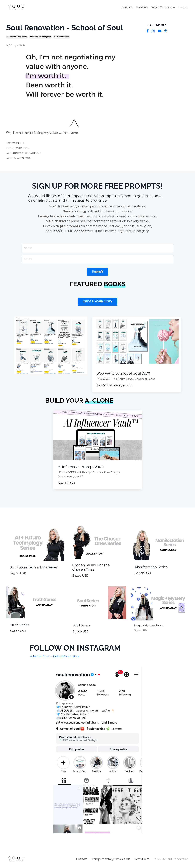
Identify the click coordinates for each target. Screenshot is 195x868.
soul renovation (62, 37)
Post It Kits (142, 860)
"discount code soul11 (17, 37)
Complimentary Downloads (111, 860)
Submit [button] (98, 273)
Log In (183, 7)
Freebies (142, 7)
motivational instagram (40, 37)
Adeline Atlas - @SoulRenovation (55, 657)
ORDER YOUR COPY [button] (98, 303)
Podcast (127, 7)
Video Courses (163, 7)
